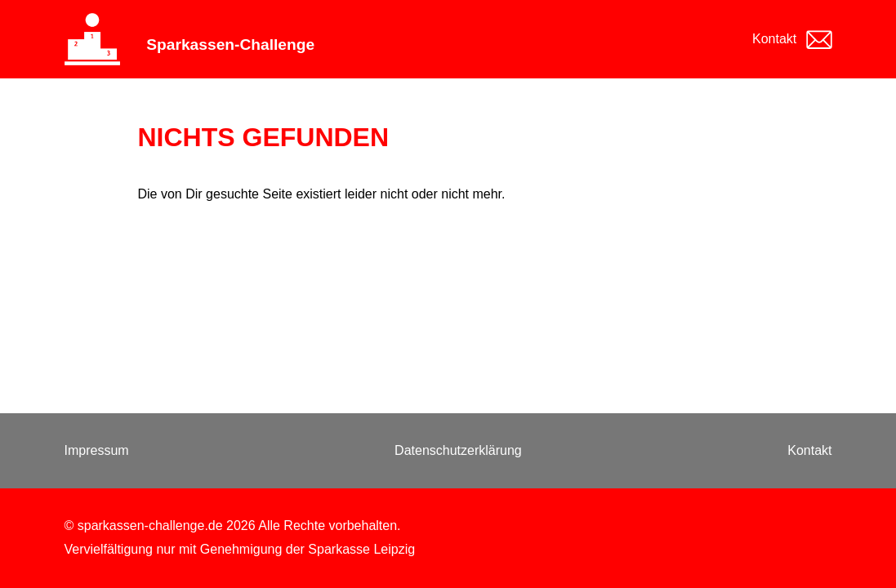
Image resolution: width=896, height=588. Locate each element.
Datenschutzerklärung (458, 450)
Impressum (97, 450)
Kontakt (774, 39)
